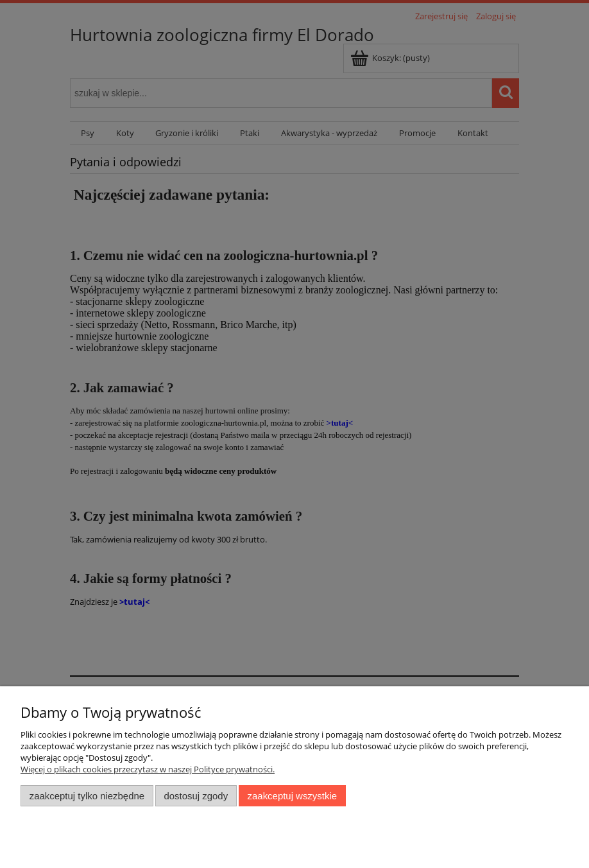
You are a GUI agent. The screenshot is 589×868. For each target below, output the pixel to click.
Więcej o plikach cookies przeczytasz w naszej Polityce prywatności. (148, 769)
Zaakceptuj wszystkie (292, 796)
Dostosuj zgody (196, 796)
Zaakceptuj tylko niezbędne (87, 796)
